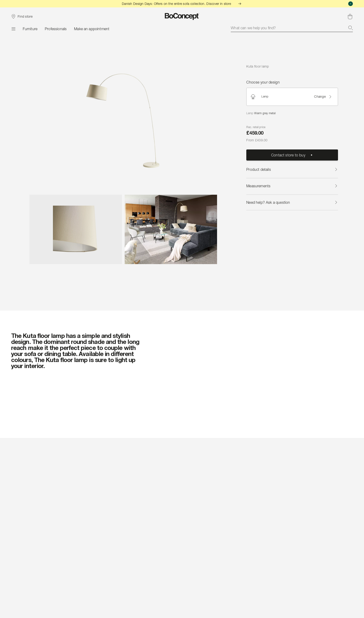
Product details (292, 169)
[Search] (351, 28)
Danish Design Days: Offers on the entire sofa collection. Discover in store (182, 4)
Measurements (292, 186)
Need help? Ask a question (292, 202)
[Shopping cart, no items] (350, 16)
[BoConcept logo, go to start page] (182, 16)
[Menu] (13, 29)
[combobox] (292, 28)
